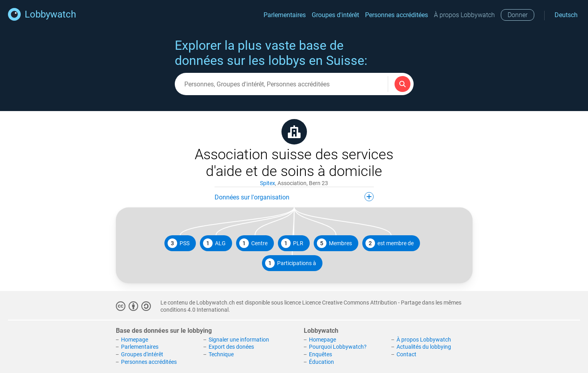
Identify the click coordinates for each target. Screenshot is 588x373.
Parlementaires (285, 15)
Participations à (291, 263)
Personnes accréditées (397, 15)
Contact (406, 354)
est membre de (390, 243)
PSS (179, 243)
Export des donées (231, 347)
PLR (292, 243)
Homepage (135, 340)
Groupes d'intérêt (335, 15)
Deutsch (566, 15)
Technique (221, 354)
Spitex (268, 183)
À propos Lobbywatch (464, 15)
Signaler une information (239, 340)
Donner (518, 15)
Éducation (321, 362)
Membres (334, 243)
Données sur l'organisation (294, 197)
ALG (214, 243)
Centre (253, 243)
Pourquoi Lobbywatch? (338, 347)
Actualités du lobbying (424, 347)
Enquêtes (320, 354)
